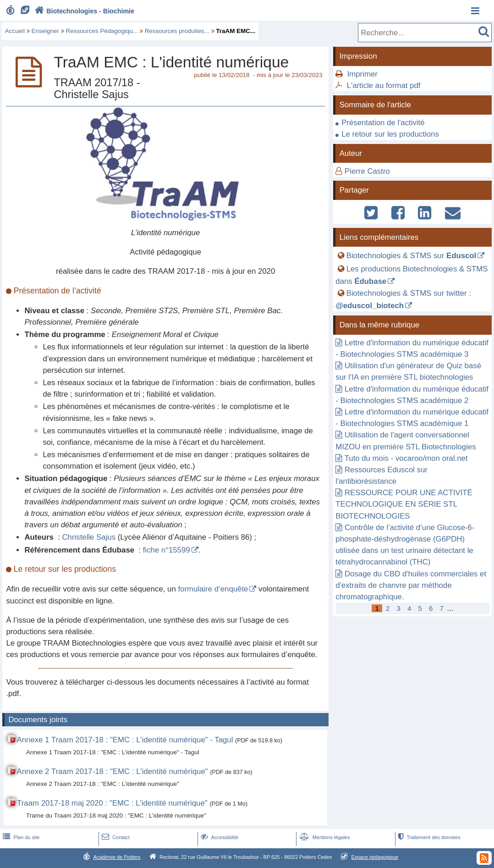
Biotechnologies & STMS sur (412, 256)
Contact (115, 837)
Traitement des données (428, 837)
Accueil (15, 31)
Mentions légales (324, 837)
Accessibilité (219, 837)
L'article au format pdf (384, 86)
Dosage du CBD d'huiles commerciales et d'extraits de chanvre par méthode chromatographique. (411, 585)
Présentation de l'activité (383, 123)
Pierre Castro (367, 171)
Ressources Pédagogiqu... (102, 31)
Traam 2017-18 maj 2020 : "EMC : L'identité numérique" (112, 803)
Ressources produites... (177, 31)
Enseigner (46, 31)
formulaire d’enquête (213, 589)
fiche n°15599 (167, 550)
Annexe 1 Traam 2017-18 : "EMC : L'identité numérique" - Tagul (125, 740)
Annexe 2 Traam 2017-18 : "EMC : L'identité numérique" (113, 771)
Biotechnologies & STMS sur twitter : (403, 299)
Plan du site (20, 837)
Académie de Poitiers (117, 857)
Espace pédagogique (375, 857)
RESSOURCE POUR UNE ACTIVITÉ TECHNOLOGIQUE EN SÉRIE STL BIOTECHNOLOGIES (404, 504)
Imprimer (362, 74)
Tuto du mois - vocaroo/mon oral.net (406, 458)
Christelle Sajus (89, 537)
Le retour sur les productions (390, 134)
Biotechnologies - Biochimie (84, 11)
